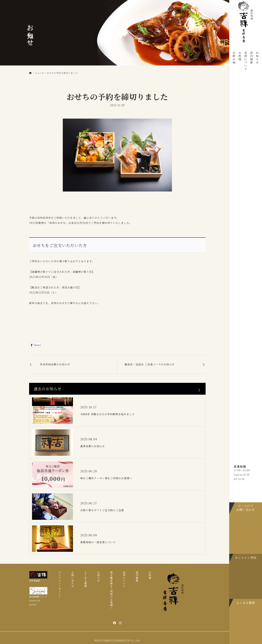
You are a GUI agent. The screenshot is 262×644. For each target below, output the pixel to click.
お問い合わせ (73, 579)
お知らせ (257, 58)
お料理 (240, 56)
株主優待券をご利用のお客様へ (111, 590)
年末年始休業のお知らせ (55, 364)
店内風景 (251, 58)
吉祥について (246, 61)
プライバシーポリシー (60, 585)
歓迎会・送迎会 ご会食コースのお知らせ (150, 364)
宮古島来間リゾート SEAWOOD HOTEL (38, 601)
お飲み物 (234, 58)
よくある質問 (86, 579)
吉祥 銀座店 (34, 581)
